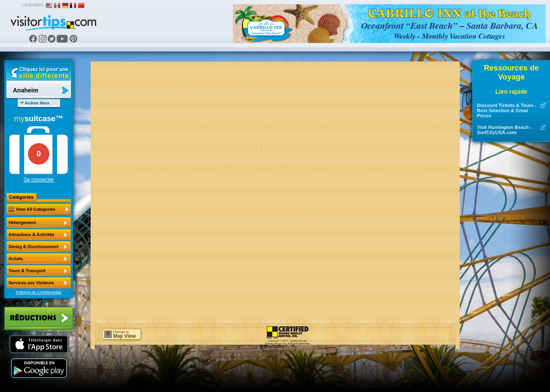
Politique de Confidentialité (39, 292)
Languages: (33, 5)
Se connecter (39, 180)
